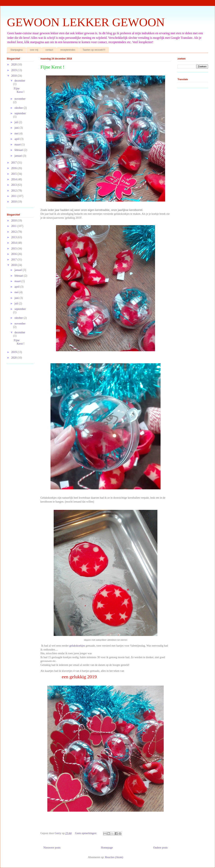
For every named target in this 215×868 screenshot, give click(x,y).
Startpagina (16, 50)
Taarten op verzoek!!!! (94, 50)
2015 (14, 174)
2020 (14, 65)
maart (18, 145)
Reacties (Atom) (114, 857)
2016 (14, 168)
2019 (14, 70)
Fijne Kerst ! (52, 67)
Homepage (107, 848)
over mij (34, 50)
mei (17, 133)
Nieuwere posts (52, 848)
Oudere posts (161, 848)
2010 (14, 202)
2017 (14, 163)
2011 (14, 196)
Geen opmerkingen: (86, 833)
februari (19, 150)
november (20, 99)
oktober (19, 108)
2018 (14, 76)
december (20, 81)
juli (17, 122)
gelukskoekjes (78, 646)
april (17, 139)
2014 (14, 179)
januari (19, 156)
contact (49, 50)
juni (17, 128)
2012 (14, 191)
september (20, 113)
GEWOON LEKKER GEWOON (86, 22)
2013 (14, 185)
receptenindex (68, 50)
